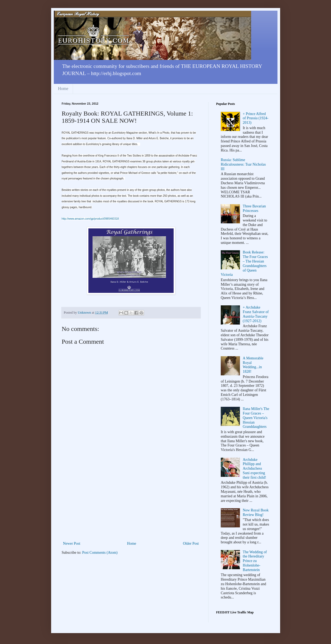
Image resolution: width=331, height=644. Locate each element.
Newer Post (72, 543)
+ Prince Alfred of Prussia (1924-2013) (256, 118)
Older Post (191, 543)
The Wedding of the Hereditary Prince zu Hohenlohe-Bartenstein (255, 561)
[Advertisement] (131, 500)
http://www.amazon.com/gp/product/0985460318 (90, 219)
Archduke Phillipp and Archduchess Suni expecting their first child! (255, 469)
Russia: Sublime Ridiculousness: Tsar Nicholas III (243, 164)
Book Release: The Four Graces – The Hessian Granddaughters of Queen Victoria (244, 263)
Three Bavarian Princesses (254, 208)
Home (63, 89)
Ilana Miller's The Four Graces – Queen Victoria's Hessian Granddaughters (256, 418)
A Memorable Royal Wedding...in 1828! (253, 365)
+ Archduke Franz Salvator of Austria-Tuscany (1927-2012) (256, 314)
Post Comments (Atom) (100, 553)
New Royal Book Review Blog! (256, 512)
